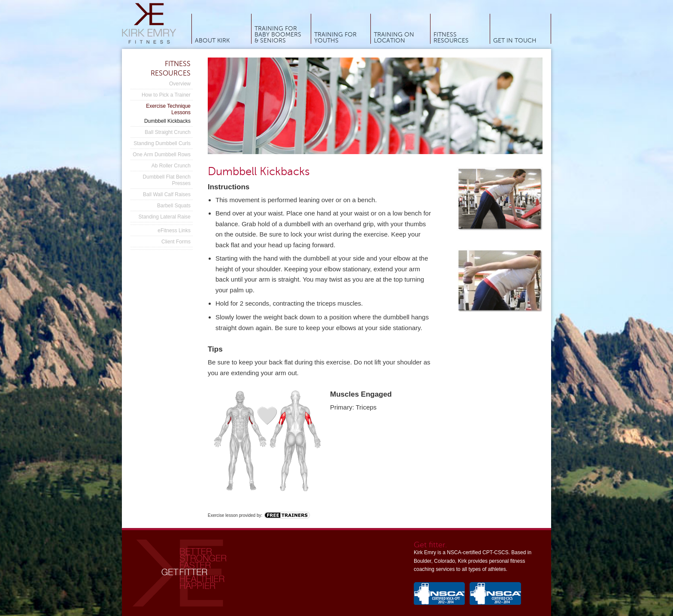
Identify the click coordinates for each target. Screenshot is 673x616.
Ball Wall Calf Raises (167, 194)
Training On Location (394, 38)
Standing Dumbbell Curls (162, 143)
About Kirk (212, 41)
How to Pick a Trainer (166, 95)
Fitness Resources (451, 38)
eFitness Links (174, 231)
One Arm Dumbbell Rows (162, 155)
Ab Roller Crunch (171, 166)
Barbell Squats (174, 206)
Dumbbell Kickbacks (167, 121)
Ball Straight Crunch (168, 132)
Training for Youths (335, 38)
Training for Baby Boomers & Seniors (278, 35)
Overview (180, 84)
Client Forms (176, 242)
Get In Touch (515, 41)
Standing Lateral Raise (165, 217)
